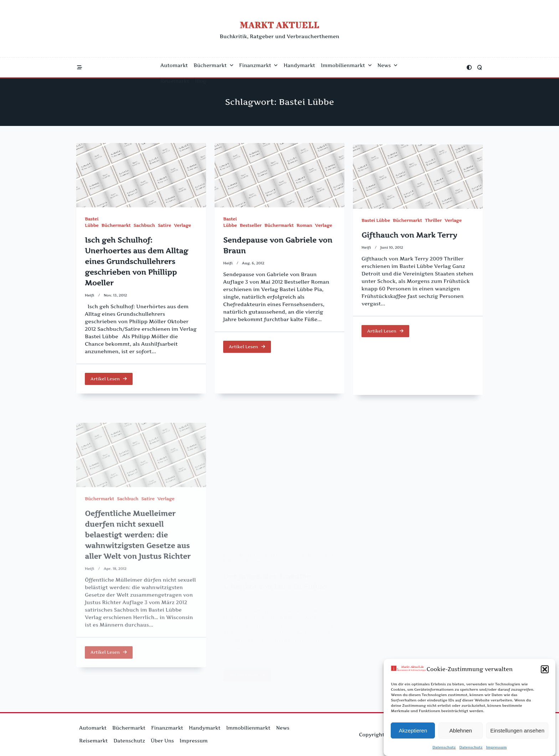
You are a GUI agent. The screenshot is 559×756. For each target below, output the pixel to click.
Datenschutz (444, 749)
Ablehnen (461, 733)
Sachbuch (144, 225)
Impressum (496, 749)
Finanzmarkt (259, 65)
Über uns (162, 741)
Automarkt (174, 65)
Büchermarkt (214, 65)
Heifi (90, 295)
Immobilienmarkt (346, 65)
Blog (200, 81)
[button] (545, 671)
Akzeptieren (413, 733)
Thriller (433, 236)
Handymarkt (299, 65)
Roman (304, 227)
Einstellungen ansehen (517, 733)
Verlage (183, 225)
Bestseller (250, 227)
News (388, 65)
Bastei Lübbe (376, 236)
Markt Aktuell (279, 25)
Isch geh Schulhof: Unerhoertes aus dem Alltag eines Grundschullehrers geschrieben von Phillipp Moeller (137, 262)
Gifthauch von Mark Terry (409, 251)
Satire (165, 225)
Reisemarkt (175, 81)
